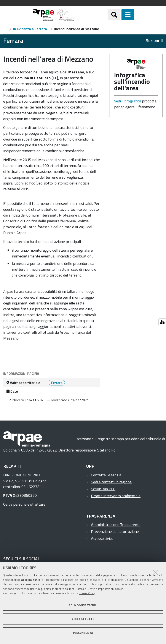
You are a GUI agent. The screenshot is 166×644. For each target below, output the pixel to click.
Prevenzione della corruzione (115, 532)
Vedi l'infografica (128, 101)
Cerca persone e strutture (24, 504)
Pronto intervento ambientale (116, 496)
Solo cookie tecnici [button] (83, 605)
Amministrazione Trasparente (116, 525)
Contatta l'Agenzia (106, 475)
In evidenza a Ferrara (30, 29)
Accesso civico (102, 538)
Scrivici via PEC (103, 489)
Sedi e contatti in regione (111, 482)
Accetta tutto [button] (83, 619)
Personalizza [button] (83, 633)
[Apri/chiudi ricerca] (114, 15)
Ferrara (5, 29)
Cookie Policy (87, 593)
